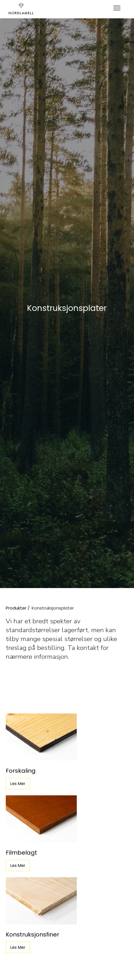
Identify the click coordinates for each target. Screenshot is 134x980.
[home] (21, 9)
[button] (117, 9)
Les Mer (18, 784)
